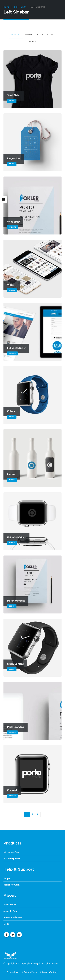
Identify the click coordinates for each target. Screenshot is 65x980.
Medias (51, 35)
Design (39, 35)
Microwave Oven (12, 852)
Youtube (19, 935)
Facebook (6, 935)
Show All (16, 35)
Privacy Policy (31, 972)
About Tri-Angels (12, 911)
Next (38, 814)
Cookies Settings (50, 972)
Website (32, 42)
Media (6, 924)
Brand (28, 35)
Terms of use (13, 972)
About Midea (10, 905)
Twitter (13, 935)
